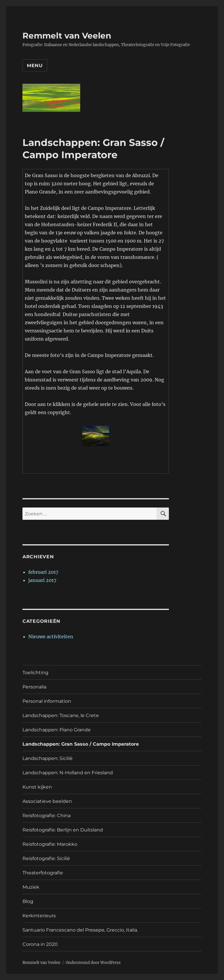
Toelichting (35, 673)
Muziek (31, 887)
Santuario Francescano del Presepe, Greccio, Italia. (80, 930)
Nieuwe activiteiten (51, 637)
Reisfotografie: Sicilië (46, 858)
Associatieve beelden (47, 801)
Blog (28, 901)
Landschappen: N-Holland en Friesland (68, 773)
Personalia (34, 687)
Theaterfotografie (43, 873)
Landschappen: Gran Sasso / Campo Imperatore (81, 744)
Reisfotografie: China (47, 816)
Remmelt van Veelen (67, 36)
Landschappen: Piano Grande (57, 730)
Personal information (47, 701)
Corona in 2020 (40, 944)
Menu (35, 66)
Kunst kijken (37, 787)
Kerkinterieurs (39, 916)
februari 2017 (43, 572)
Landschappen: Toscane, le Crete (61, 715)
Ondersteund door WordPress (93, 963)
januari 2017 (42, 580)
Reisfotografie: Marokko (50, 844)
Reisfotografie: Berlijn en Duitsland (63, 830)
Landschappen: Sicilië (48, 758)
